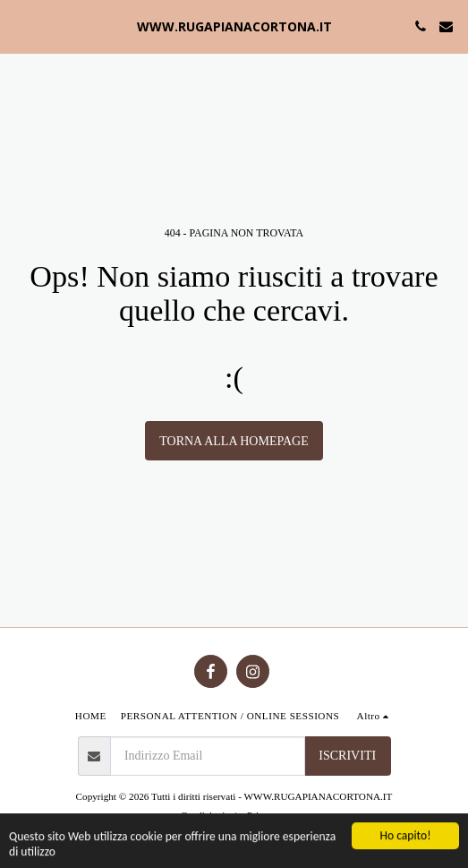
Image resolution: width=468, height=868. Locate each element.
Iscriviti (347, 756)
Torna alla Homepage (234, 441)
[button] (20, 26)
